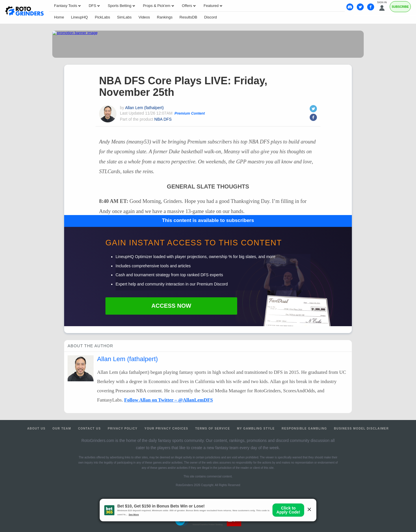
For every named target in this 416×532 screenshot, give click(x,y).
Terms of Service (213, 429)
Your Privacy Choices (166, 429)
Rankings (165, 17)
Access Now (171, 306)
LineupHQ (80, 17)
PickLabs (102, 17)
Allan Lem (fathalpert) (144, 108)
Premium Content (190, 113)
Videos (144, 17)
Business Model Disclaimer (361, 429)
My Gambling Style (256, 429)
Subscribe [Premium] (400, 7)
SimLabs (124, 17)
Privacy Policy (123, 429)
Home (59, 17)
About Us (36, 429)
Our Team (62, 429)
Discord (211, 17)
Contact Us (89, 429)
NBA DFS (163, 119)
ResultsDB (188, 17)
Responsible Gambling (304, 429)
